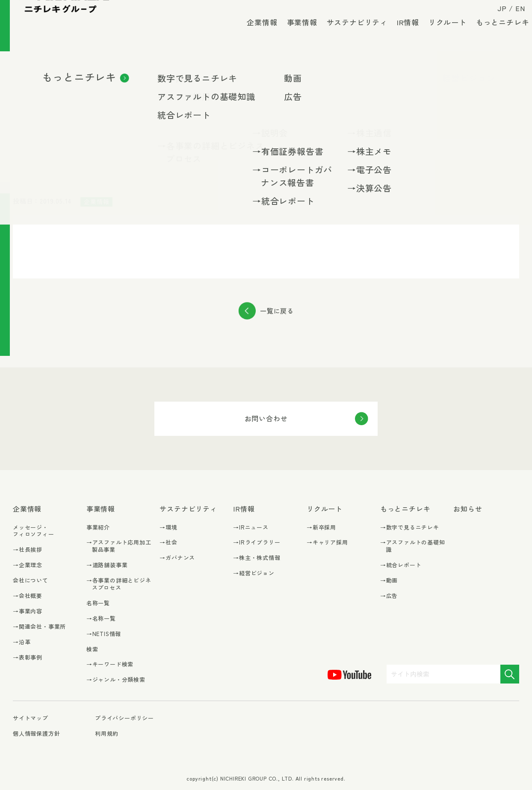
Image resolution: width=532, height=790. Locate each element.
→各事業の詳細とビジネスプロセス (119, 584)
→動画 (389, 581)
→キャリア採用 (327, 543)
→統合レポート (401, 565)
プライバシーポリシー (124, 718)
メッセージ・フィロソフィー (34, 531)
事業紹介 (98, 527)
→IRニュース (251, 528)
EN (514, 14)
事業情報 (296, 34)
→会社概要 (28, 596)
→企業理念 (28, 565)
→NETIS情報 (104, 634)
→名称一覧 (101, 619)
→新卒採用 (321, 528)
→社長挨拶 (28, 550)
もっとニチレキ (497, 34)
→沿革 (22, 642)
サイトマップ (31, 718)
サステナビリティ (351, 34)
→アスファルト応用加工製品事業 (119, 546)
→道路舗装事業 (107, 565)
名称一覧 (98, 603)
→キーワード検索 (110, 664)
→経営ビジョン (254, 573)
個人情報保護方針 (36, 733)
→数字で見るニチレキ (410, 528)
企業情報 (256, 34)
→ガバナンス (177, 558)
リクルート (442, 34)
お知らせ (43, 70)
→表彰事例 (28, 658)
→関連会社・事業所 (39, 627)
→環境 (168, 528)
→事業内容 (28, 611)
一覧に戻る (277, 311)
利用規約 (107, 733)
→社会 (168, 543)
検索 (92, 649)
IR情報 (402, 34)
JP (497, 14)
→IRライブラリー (257, 543)
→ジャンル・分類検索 (116, 680)
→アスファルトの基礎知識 (413, 546)
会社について (31, 580)
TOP (18, 70)
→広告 (389, 596)
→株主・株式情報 (257, 558)
